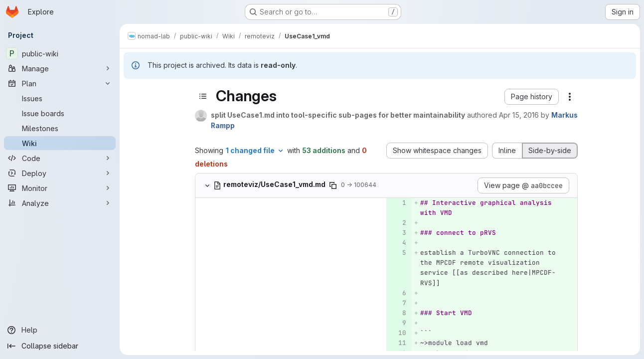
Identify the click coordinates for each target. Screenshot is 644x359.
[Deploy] (60, 173)
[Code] (60, 158)
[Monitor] (60, 188)
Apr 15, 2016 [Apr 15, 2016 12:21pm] (519, 115)
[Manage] (60, 68)
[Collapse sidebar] (60, 346)
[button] (532, 97)
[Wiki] (60, 143)
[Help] (60, 330)
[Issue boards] (60, 113)
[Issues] (60, 98)
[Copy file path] (333, 185)
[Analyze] (60, 203)
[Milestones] (60, 128)
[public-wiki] (60, 53)
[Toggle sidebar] (203, 96)
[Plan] (60, 83)
